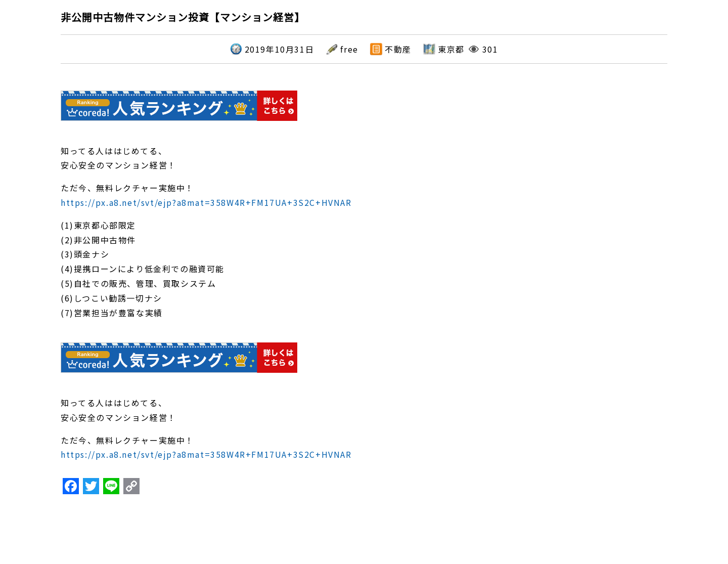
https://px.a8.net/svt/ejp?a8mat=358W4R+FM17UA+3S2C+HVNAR (206, 202)
